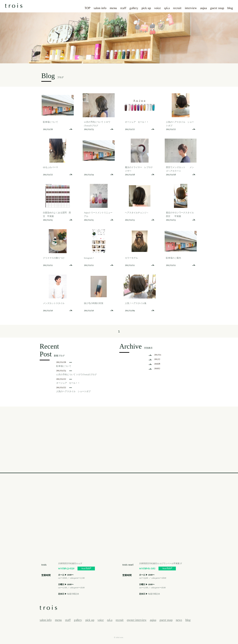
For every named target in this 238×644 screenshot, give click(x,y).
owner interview (137, 620)
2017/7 (157, 359)
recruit (177, 8)
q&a (167, 8)
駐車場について (64, 366)
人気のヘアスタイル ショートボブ (73, 391)
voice (158, 8)
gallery (134, 8)
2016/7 (157, 368)
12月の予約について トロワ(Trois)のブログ (76, 375)
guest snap (217, 8)
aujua (204, 8)
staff (123, 8)
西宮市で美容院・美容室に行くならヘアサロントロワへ (14, 5)
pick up (146, 8)
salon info (100, 8)
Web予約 (86, 569)
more (58, 113)
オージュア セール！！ (68, 383)
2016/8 (157, 364)
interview (191, 8)
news (179, 620)
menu (113, 8)
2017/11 (158, 355)
